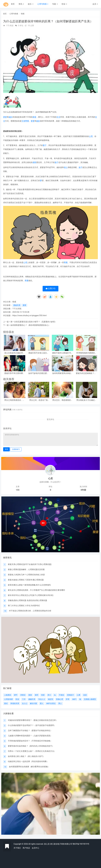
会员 (95, 4)
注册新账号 (16, 449)
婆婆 (5, 117)
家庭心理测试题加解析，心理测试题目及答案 (26, 569)
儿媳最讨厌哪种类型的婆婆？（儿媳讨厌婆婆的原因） (30, 736)
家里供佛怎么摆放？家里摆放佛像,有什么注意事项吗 (29, 585)
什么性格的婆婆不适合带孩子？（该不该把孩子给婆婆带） (32, 725)
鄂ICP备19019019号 (81, 844)
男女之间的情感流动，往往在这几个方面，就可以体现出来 (14, 400)
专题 (55, 4)
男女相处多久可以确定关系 (87, 400)
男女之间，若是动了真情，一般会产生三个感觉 (39, 400)
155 (18, 490)
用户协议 (26, 848)
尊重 (66, 262)
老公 (66, 167)
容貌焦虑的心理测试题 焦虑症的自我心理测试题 (27, 600)
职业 (64, 4)
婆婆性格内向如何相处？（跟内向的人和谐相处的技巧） (31, 746)
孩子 (57, 162)
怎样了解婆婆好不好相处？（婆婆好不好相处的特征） (30, 730)
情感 (23, 14)
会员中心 (36, 848)
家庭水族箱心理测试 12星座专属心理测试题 (26, 580)
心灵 (50, 478)
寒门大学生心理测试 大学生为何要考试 (24, 606)
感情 (34, 162)
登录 (6, 449)
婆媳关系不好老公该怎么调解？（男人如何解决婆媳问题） (39, 353)
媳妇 (11, 117)
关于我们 (17, 848)
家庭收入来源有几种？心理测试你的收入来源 (26, 575)
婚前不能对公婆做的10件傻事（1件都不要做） (62, 353)
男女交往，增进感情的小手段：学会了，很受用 (62, 400)
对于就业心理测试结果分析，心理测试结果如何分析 (30, 611)
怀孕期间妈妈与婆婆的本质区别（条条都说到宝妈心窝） (87, 353)
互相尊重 (25, 121)
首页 (13, 4)
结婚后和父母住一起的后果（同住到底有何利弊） (28, 761)
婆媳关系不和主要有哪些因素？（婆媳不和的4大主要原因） (14, 373)
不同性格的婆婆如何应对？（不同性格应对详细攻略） (30, 741)
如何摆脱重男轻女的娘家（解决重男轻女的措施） (29, 767)
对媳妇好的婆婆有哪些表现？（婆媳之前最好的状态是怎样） (33, 720)
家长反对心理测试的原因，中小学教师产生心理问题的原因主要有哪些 (36, 590)
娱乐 (31, 4)
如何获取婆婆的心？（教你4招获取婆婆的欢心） (30, 325)
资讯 (21, 4)
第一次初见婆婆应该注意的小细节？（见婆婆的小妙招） (34, 322)
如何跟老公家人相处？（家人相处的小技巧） (26, 756)
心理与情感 (43, 4)
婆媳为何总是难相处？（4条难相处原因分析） (87, 373)
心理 (91, 136)
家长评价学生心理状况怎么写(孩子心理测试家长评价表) (31, 595)
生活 (58, 117)
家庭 (34, 117)
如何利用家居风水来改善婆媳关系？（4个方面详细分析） (62, 373)
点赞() (51, 288)
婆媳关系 (17, 305)
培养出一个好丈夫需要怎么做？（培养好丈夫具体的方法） (32, 751)
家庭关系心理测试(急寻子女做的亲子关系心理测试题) (30, 564)
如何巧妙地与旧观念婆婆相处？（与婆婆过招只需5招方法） (39, 373)
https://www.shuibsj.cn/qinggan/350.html (29, 315)
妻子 (45, 145)
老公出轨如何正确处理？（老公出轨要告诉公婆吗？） (14, 353)
